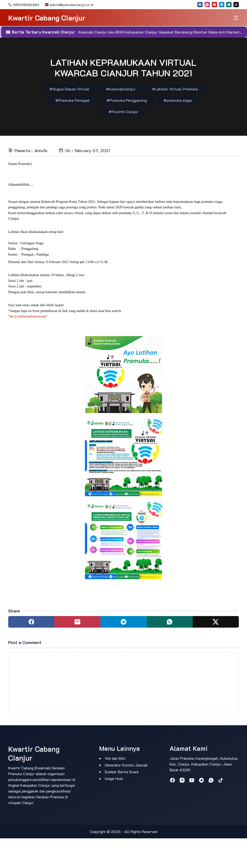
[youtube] (214, 5)
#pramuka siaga (178, 100)
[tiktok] (236, 5)
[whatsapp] (229, 5)
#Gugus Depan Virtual (69, 89)
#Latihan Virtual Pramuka (175, 89)
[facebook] (200, 5)
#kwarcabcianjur (121, 89)
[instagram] (207, 5)
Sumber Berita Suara (122, 772)
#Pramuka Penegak (73, 100)
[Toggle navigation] (236, 18)
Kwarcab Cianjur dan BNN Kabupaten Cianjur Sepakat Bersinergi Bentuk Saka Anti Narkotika (161, 32)
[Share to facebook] (31, 622)
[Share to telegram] (123, 622)
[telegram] (222, 5)
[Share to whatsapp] (170, 622)
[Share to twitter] (216, 622)
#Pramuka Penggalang (127, 100)
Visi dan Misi (115, 758)
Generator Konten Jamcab (126, 765)
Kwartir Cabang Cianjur (47, 18)
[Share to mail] (77, 622)
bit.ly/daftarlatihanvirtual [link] (28, 316)
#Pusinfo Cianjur (124, 112)
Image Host (114, 778)
